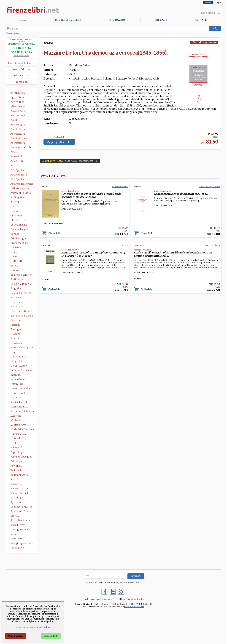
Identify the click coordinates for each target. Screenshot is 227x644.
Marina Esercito (20, 402)
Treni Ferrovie (19, 525)
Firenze (15, 338)
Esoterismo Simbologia (17, 321)
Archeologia (18, 125)
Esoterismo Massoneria (17, 307)
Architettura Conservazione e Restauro (20, 134)
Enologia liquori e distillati (21, 284)
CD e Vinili (17, 216)
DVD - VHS (17, 261)
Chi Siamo (161, 20)
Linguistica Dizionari (17, 398)
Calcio (14, 211)
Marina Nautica (19, 407)
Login (204, 13)
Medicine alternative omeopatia (17, 416)
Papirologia (17, 452)
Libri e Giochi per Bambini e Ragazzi (21, 393)
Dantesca (16, 247)
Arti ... (14, 166)
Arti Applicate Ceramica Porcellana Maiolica (22, 170)
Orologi (15, 443)
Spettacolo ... (18, 502)
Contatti (201, 20)
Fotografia (16, 343)
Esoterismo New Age (20, 311)
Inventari (16, 375)
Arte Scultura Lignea (18, 161)
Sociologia (17, 498)
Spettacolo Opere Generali (21, 512)
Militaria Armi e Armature (20, 425)
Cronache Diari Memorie (19, 243)
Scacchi (15, 479)
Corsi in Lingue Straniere (19, 230)
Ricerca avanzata (13, 33)
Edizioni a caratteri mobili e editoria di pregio (22, 275)
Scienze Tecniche (20, 493)
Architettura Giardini (18, 143)
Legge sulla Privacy (111, 599)
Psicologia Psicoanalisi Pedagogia (17, 462)
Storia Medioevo (20, 520)
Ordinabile (59, 137)
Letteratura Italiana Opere (22, 389)
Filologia (16, 329)
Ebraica (15, 266)
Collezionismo (19, 225)
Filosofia (15, 334)
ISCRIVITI (136, 576)
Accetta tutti (51, 636)
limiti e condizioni (21, 56)
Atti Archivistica (20, 188)
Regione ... (16, 466)
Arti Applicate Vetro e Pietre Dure (22, 184)
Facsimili (16, 325)
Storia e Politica (212, 245)
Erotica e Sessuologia (17, 298)
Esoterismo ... (18, 302)
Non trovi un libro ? (68, 20)
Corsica (15, 234)
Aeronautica (18, 93)
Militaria (15, 420)
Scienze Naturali (20, 489)
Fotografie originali (22, 348)
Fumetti (15, 352)
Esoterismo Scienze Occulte (22, 316)
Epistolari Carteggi (21, 293)
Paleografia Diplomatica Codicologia (18, 448)
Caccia (14, 207)
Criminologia (18, 238)
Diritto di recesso (91, 599)
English (219, 3)
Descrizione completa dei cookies (33, 627)
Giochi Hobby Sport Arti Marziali (21, 366)
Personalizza (15, 636)
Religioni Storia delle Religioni (20, 475)
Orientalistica (18, 439)
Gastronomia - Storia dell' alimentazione (19, 357)
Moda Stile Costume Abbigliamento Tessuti (22, 430)
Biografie (16, 202)
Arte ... (14, 152)
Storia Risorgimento (204, 42)
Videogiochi (18, 548)
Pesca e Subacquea (21, 457)
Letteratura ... (18, 384)
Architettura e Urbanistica (19, 139)
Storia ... (15, 516)
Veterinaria (17, 539)
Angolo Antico (19, 111)
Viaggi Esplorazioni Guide (22, 543)
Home (23, 20)
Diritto (15, 257)
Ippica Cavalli (18, 379)
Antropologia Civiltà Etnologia (20, 116)
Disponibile (55, 233)
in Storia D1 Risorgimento (70, 161)
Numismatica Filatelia (18, 434)
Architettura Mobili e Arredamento (22, 148)
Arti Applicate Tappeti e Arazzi (20, 180)
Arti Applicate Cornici (19, 175)
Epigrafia (16, 288)
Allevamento (18, 106)
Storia (125, 245)
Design (14, 252)
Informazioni (118, 20)
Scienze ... (16, 484)
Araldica (15, 120)
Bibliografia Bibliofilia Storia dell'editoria (20, 198)
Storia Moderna (120, 187)
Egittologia (17, 279)
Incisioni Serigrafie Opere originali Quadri (21, 371)
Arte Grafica (18, 157)
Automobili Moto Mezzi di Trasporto (22, 193)
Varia (14, 534)
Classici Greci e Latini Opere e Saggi (22, 221)
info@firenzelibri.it (135, 607)
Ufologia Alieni (19, 530)
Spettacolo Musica (21, 507)
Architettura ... (19, 129)
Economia (16, 270)
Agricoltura (17, 97)
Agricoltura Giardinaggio (18, 102)
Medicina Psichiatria (22, 411)
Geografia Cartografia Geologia (17, 362)
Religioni (16, 470)
